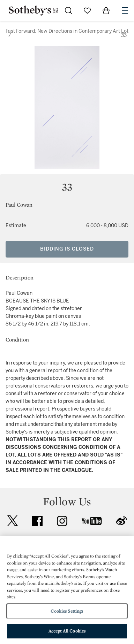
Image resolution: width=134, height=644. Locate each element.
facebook (37, 521)
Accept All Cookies (67, 631)
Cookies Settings (67, 611)
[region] (67, 590)
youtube (92, 521)
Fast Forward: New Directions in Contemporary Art (63, 31)
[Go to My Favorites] (87, 10)
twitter (13, 521)
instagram (62, 521)
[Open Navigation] (125, 10)
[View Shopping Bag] (106, 10)
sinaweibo (121, 521)
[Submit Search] (68, 10)
